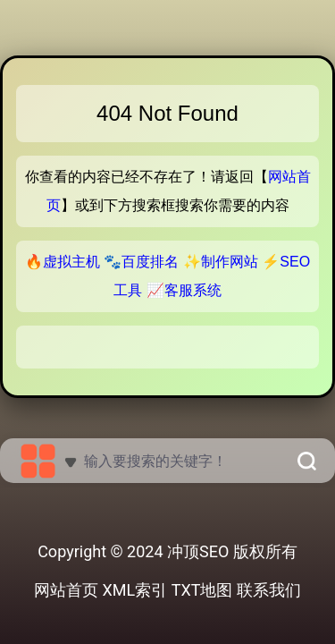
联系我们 (269, 590)
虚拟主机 (71, 262)
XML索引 (135, 590)
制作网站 (230, 262)
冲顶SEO (198, 551)
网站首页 (66, 590)
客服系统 (193, 290)
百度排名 (150, 262)
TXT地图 (202, 590)
